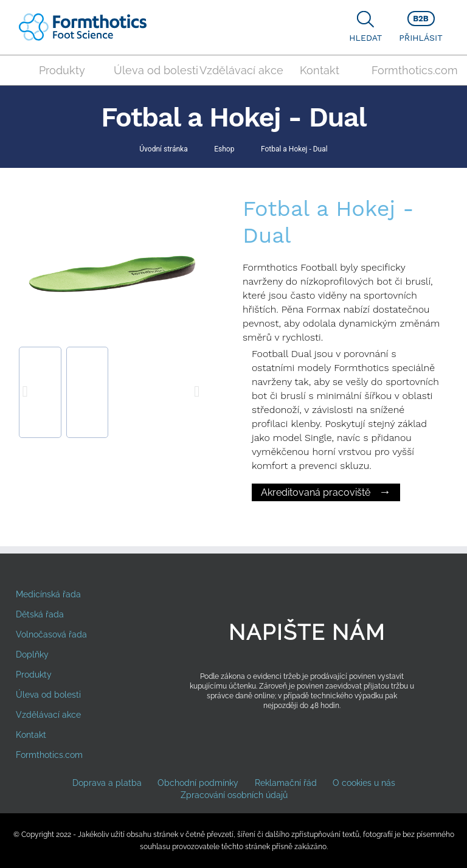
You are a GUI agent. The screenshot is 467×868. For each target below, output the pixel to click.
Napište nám (307, 632)
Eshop (224, 149)
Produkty (62, 70)
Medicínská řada (48, 594)
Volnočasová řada (51, 634)
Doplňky (32, 654)
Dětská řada (40, 614)
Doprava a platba (107, 783)
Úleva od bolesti (152, 70)
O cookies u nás (364, 783)
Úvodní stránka (163, 149)
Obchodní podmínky (198, 783)
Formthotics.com (410, 70)
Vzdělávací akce (238, 70)
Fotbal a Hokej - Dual (294, 149)
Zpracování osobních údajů (234, 795)
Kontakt (320, 70)
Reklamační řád (286, 783)
